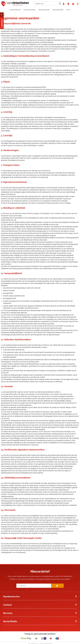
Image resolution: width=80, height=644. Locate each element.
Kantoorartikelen (15, 10)
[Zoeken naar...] (60, 4)
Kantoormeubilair (44, 10)
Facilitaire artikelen (30, 10)
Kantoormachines (58, 10)
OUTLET (68, 10)
